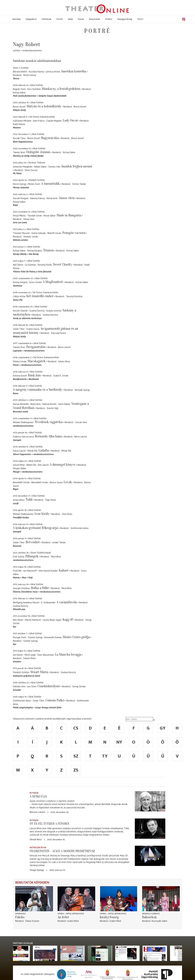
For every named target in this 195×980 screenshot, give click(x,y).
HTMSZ (109, 19)
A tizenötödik (51, 184)
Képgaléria (31, 19)
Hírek (70, 19)
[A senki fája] (150, 801)
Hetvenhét (33, 542)
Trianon (49, 250)
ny (119, 742)
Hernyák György (82, 390)
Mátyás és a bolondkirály (44, 106)
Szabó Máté (73, 921)
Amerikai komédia (74, 71)
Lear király (42, 514)
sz (76, 756)
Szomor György (31, 641)
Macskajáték (37, 361)
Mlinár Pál (66, 451)
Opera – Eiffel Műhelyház (71, 914)
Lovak (68, 482)
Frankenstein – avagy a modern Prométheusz (62, 851)
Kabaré (64, 570)
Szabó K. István (61, 376)
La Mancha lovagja (68, 655)
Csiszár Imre (81, 422)
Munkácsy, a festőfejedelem (61, 89)
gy (163, 728)
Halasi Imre (29, 219)
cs (76, 728)
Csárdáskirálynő (49, 686)
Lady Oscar (70, 120)
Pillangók (32, 556)
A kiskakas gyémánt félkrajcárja (35, 528)
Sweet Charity (63, 264)
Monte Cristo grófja (76, 637)
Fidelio (20, 917)
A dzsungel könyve (63, 465)
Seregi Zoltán (79, 686)
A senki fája (38, 796)
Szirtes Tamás (79, 184)
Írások (81, 19)
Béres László (64, 347)
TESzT (140, 19)
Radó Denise (19, 124)
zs (76, 770)
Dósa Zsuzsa (31, 170)
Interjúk (34, 793)
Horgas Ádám (19, 468)
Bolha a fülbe (40, 588)
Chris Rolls (67, 514)
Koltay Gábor (19, 93)
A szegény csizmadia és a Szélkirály (38, 390)
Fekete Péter (30, 658)
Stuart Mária (39, 672)
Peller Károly (30, 75)
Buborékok (149, 917)
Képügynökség (125, 19)
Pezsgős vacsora (74, 233)
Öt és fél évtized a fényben (50, 824)
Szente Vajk (53, 408)
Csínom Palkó (55, 700)
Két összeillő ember (40, 296)
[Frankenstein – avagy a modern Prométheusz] (150, 856)
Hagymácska (50, 138)
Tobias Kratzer (32, 921)
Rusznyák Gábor (160, 921)
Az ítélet (63, 917)
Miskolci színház (151, 914)
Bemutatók (95, 19)
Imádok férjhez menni (77, 166)
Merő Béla (56, 557)
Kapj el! (68, 620)
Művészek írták (38, 847)
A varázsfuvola (67, 602)
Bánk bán (34, 375)
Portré (60, 19)
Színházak (46, 19)
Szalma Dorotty (50, 315)
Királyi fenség (109, 917)
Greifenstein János (80, 528)
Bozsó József (80, 107)
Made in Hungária (69, 215)
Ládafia (44, 450)
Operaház (20, 914)
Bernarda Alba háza (48, 436)
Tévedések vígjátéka (49, 422)
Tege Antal (50, 500)
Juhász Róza (64, 361)
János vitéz (66, 198)
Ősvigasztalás (36, 347)
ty (105, 756)
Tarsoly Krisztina (74, 296)
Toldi (29, 500)
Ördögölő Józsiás (38, 152)
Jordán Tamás (59, 542)
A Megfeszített (53, 282)
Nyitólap (17, 19)
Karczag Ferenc (59, 333)
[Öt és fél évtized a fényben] (150, 829)
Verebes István (31, 237)
